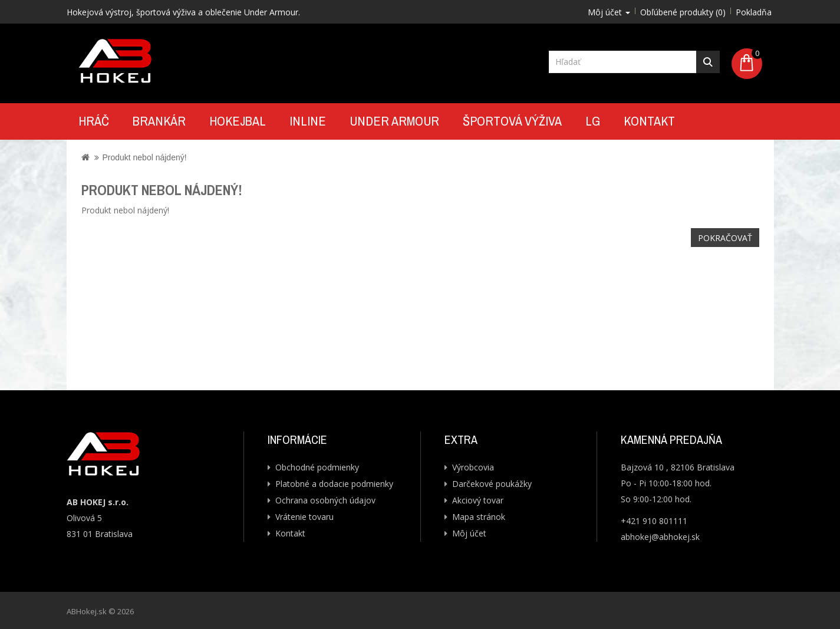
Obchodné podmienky (317, 467)
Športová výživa (512, 121)
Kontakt (649, 121)
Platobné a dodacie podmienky (334, 484)
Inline (308, 121)
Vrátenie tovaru (304, 517)
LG (593, 121)
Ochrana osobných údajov (325, 500)
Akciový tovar (478, 500)
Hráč (94, 121)
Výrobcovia (473, 467)
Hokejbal (238, 121)
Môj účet (469, 533)
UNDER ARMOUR (394, 121)
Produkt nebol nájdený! (144, 157)
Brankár (159, 121)
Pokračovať (725, 238)
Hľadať (708, 62)
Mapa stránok (479, 517)
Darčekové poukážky (492, 484)
